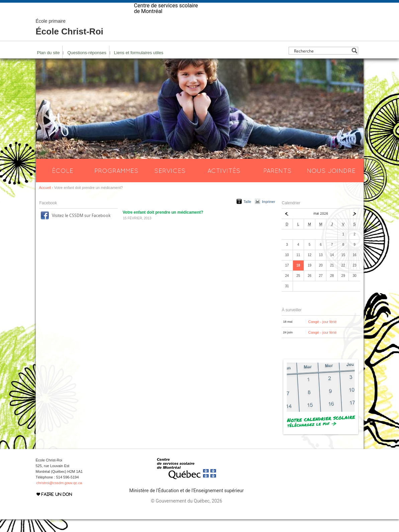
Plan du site (48, 65)
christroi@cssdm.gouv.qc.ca (59, 496)
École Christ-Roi (70, 40)
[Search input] (322, 63)
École (63, 183)
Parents (277, 183)
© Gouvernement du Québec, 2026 (186, 514)
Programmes (116, 183)
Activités (224, 183)
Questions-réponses (87, 65)
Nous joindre (331, 183)
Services (170, 183)
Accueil (45, 200)
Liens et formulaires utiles (139, 65)
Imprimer (268, 215)
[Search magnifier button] (354, 63)
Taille (247, 215)
